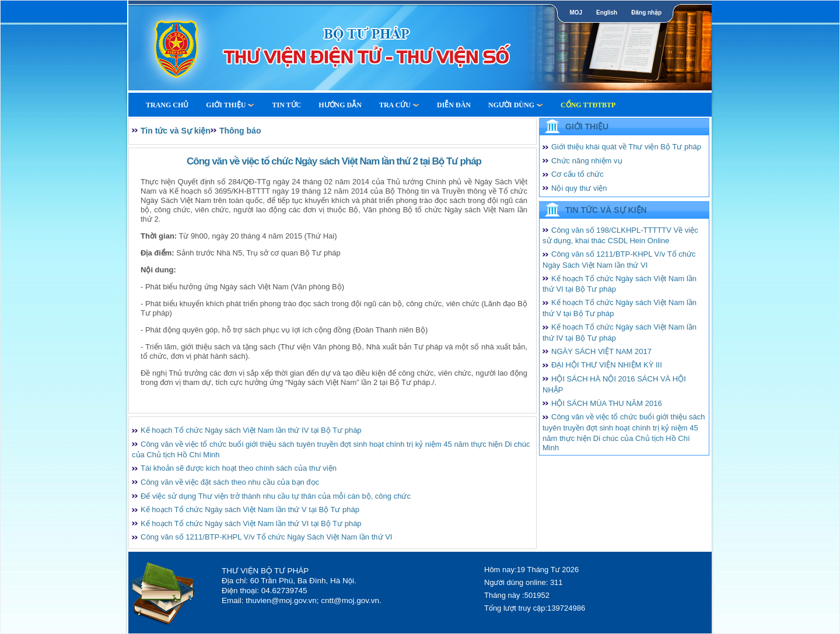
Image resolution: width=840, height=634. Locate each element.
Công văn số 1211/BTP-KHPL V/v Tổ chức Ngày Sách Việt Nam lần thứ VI (266, 537)
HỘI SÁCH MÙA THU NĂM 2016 (607, 403)
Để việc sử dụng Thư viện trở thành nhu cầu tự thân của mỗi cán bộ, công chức (276, 496)
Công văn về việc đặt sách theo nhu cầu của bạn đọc (230, 482)
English (607, 13)
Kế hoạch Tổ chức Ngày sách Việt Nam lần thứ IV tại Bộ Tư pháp (251, 430)
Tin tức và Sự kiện (176, 131)
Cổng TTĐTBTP (588, 105)
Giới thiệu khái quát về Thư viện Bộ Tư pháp (626, 147)
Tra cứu (399, 105)
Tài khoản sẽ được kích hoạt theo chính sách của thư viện (239, 468)
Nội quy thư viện (579, 188)
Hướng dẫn (340, 105)
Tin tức (286, 105)
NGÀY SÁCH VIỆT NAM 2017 (601, 351)
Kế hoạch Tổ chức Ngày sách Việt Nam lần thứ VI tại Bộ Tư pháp (251, 523)
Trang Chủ (167, 105)
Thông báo (240, 131)
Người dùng (516, 105)
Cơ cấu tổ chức (577, 174)
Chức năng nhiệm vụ (587, 161)
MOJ (576, 13)
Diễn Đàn (454, 105)
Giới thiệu (230, 105)
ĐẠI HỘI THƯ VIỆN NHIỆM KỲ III (607, 365)
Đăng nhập (646, 13)
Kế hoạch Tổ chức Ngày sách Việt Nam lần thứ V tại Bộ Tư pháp (250, 509)
